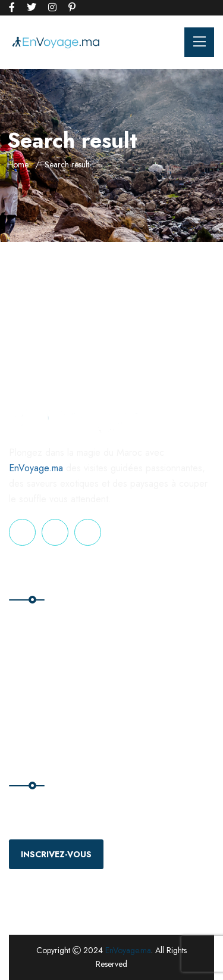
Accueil (28, 623)
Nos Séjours (37, 696)
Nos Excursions (42, 672)
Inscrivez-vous (56, 854)
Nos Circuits (37, 648)
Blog (131, 623)
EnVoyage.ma (36, 468)
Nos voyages (38, 721)
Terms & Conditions (160, 672)
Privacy (136, 696)
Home (18, 164)
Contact (136, 648)
